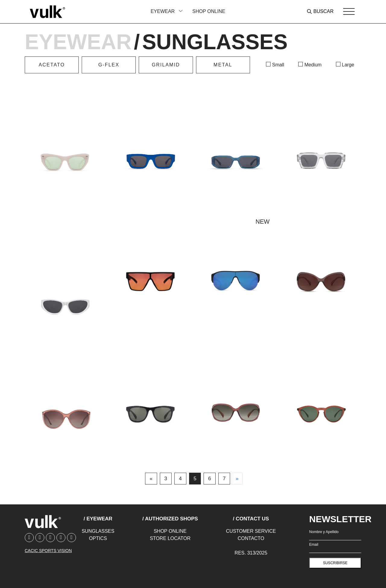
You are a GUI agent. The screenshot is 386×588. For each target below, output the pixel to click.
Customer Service (251, 531)
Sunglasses (98, 531)
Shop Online (209, 11)
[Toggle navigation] (349, 11)
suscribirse (335, 563)
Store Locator (170, 538)
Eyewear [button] (163, 11)
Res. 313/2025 (251, 553)
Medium (313, 65)
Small (278, 65)
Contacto (251, 538)
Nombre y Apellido (324, 532)
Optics (98, 538)
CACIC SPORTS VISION (48, 551)
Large (348, 65)
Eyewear (78, 42)
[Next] (237, 479)
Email (314, 545)
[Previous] (151, 479)
